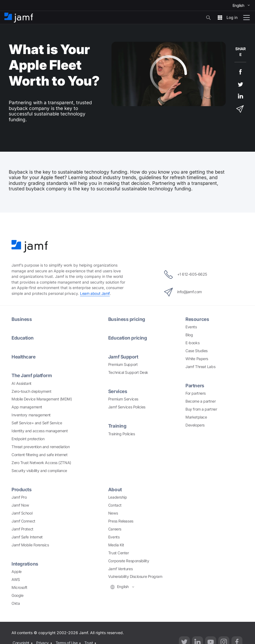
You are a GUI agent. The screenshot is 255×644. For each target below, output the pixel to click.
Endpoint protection (28, 439)
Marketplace (196, 417)
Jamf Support (123, 357)
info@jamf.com (183, 292)
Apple (17, 571)
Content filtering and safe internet (39, 455)
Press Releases (121, 521)
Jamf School (22, 513)
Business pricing (127, 319)
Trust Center (119, 553)
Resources (197, 319)
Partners (195, 385)
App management (27, 407)
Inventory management (31, 415)
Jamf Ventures (120, 569)
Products (22, 489)
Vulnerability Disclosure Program (135, 576)
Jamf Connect (23, 521)
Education (23, 338)
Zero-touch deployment (31, 391)
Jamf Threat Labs (200, 367)
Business (22, 319)
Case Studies (197, 351)
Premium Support (123, 364)
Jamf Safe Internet (27, 537)
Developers (195, 425)
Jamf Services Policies (127, 407)
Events (191, 327)
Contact (115, 505)
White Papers (197, 359)
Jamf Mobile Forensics (30, 545)
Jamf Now (20, 505)
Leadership (118, 497)
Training (117, 426)
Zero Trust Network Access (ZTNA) (41, 463)
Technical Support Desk (128, 372)
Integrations (25, 564)
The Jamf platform (32, 375)
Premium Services (123, 399)
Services (118, 391)
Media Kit (116, 545)
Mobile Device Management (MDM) (42, 399)
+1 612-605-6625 (186, 275)
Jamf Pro (19, 497)
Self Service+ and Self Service (37, 423)
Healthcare (24, 357)
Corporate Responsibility (129, 561)
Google (17, 595)
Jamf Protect (22, 529)
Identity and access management (40, 431)
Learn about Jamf (95, 293)
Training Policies (121, 434)
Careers (115, 529)
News (113, 513)
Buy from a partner (201, 409)
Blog (189, 335)
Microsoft (19, 587)
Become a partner (200, 401)
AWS (16, 579)
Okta (16, 603)
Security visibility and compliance (39, 471)
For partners (196, 393)
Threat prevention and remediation (41, 447)
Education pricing (127, 338)
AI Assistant (22, 383)
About (115, 489)
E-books (192, 343)
